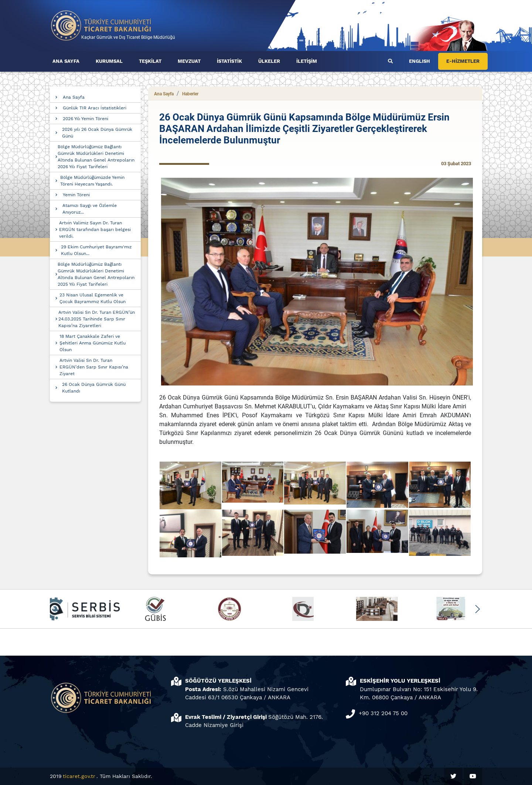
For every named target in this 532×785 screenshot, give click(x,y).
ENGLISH (420, 61)
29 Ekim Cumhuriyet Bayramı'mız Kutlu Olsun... (96, 250)
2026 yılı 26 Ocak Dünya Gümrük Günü (97, 133)
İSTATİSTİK (229, 61)
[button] (477, 609)
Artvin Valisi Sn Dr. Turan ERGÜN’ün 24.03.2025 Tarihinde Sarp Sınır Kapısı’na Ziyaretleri (97, 319)
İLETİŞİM (307, 61)
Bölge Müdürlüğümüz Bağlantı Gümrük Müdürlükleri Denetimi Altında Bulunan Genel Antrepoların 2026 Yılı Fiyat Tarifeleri (96, 157)
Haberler (190, 94)
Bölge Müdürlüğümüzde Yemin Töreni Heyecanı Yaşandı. (92, 181)
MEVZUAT (189, 61)
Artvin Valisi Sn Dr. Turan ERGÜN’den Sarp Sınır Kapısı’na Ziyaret (94, 367)
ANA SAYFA (66, 61)
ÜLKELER (269, 61)
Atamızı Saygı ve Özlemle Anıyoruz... (90, 209)
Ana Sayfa (74, 97)
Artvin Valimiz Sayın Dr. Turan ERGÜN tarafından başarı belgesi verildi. (95, 230)
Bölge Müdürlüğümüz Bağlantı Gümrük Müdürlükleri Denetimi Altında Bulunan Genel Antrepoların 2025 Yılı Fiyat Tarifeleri (96, 274)
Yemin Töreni (76, 195)
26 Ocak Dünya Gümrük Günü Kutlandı (94, 388)
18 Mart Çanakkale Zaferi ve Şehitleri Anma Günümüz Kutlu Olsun (93, 343)
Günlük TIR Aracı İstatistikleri (95, 108)
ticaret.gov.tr (79, 776)
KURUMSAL (109, 61)
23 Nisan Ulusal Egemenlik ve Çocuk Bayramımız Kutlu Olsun (93, 298)
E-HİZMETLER (463, 61)
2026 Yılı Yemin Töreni (86, 119)
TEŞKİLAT (150, 61)
